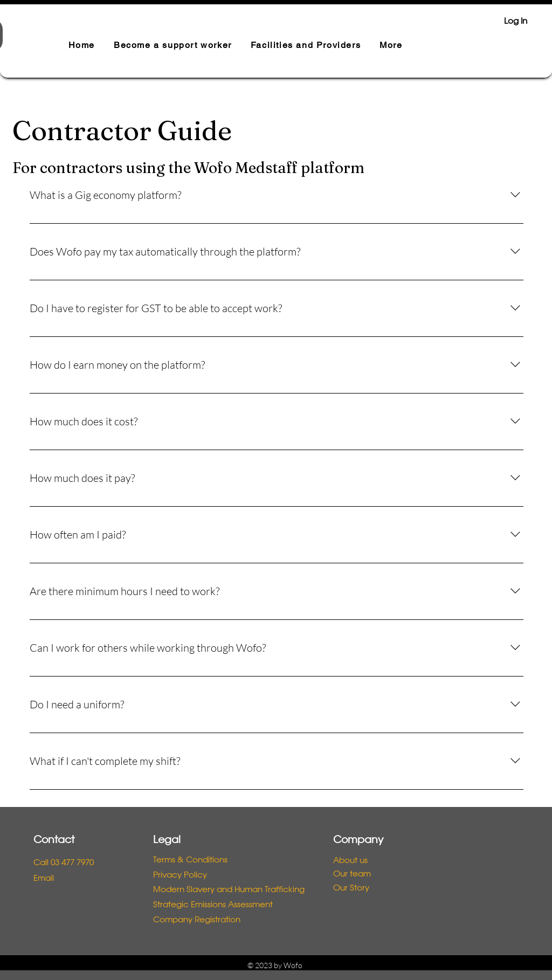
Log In (516, 22)
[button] (172, 46)
